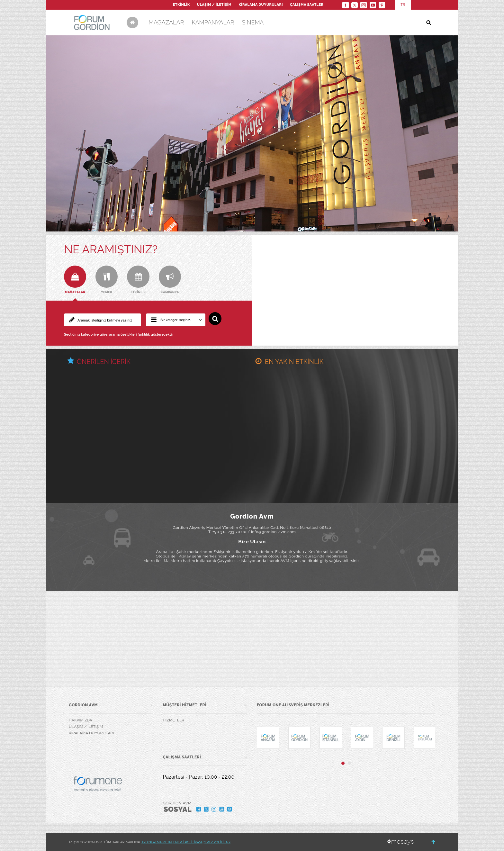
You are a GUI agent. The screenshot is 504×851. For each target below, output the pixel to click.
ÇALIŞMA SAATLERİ (307, 5)
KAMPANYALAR (213, 22)
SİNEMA (253, 22)
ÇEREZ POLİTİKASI (216, 842)
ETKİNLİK (181, 5)
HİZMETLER (174, 720)
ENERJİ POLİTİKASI (188, 842)
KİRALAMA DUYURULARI (261, 5)
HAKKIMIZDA (81, 720)
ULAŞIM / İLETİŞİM (214, 5)
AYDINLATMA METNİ (157, 842)
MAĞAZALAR (166, 22)
